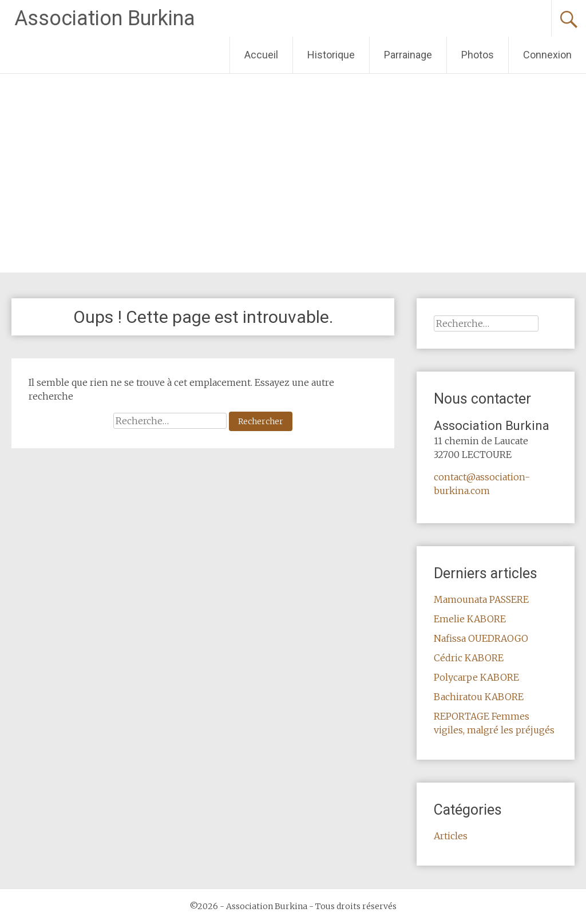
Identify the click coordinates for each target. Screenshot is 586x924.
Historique (331, 55)
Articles (451, 836)
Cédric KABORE (469, 658)
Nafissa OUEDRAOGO (481, 638)
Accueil (261, 55)
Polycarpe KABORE (476, 677)
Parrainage (408, 55)
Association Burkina (105, 18)
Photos (478, 55)
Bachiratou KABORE (479, 697)
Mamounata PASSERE (481, 599)
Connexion (547, 55)
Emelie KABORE (470, 619)
